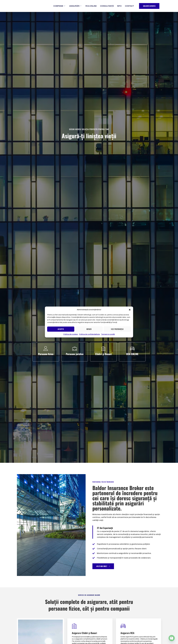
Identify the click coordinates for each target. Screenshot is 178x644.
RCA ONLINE (91, 6)
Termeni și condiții (108, 336)
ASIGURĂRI (75, 6)
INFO (119, 6)
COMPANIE (59, 6)
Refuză (89, 330)
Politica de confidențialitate (89, 336)
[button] (130, 310)
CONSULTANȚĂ (107, 6)
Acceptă (61, 330)
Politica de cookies (71, 336)
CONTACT (129, 6)
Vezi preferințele (117, 330)
